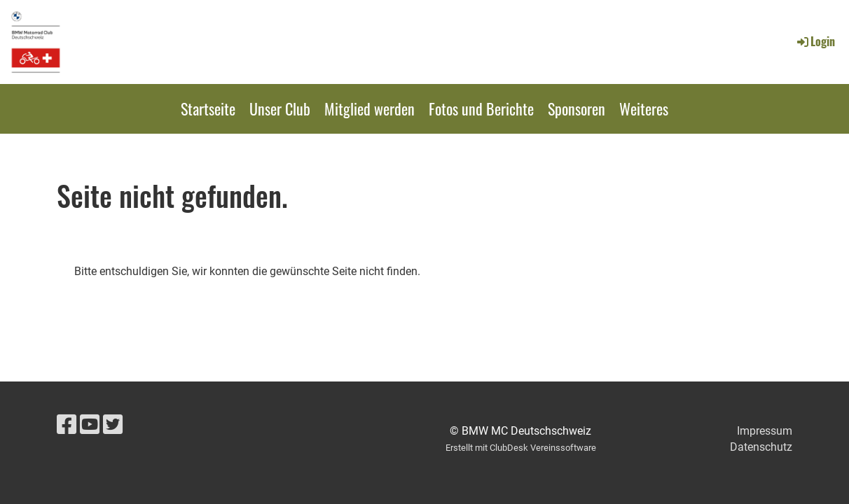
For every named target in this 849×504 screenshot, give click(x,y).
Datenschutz (761, 447)
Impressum (765, 431)
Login (815, 41)
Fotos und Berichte (481, 108)
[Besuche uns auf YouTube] (90, 425)
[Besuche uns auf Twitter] (113, 425)
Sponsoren (577, 108)
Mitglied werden (370, 108)
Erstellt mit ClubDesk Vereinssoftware (521, 448)
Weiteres (644, 108)
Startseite (208, 108)
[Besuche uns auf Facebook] (67, 425)
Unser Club (280, 108)
